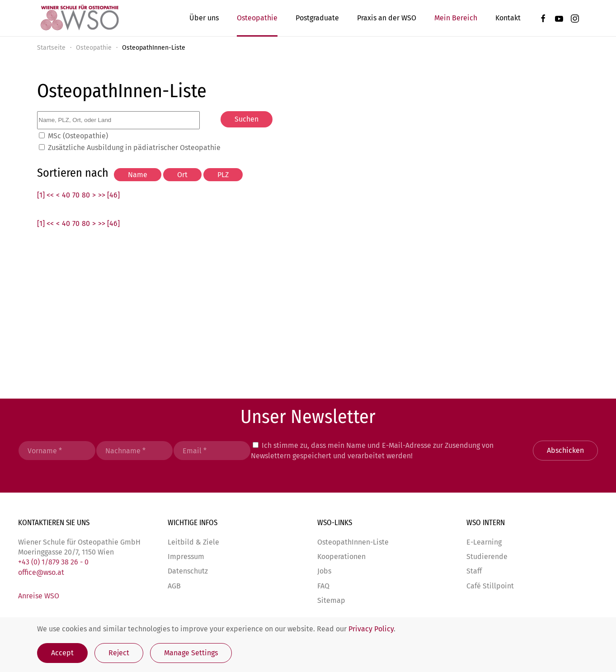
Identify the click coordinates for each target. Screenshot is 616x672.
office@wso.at (41, 572)
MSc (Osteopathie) (78, 136)
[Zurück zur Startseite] (79, 18)
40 (66, 195)
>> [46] (109, 195)
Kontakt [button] (508, 18)
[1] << (45, 195)
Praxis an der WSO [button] (387, 18)
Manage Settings (191, 653)
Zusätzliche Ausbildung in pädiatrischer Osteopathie (134, 148)
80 (86, 195)
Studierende (487, 557)
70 (76, 195)
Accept (62, 653)
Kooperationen (341, 557)
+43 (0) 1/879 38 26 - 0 (53, 562)
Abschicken (565, 450)
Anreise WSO (39, 596)
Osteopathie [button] (257, 18)
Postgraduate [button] (317, 18)
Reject (119, 653)
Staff (474, 571)
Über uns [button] (204, 18)
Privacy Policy (371, 629)
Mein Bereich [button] (456, 18)
